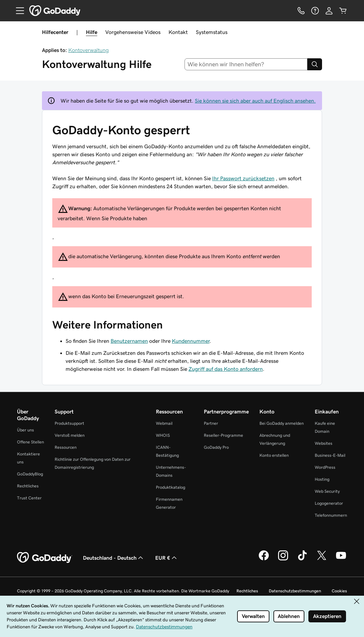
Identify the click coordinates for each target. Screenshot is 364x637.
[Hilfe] (315, 11)
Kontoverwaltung (89, 50)
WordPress (325, 467)
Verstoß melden (70, 435)
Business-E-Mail (330, 455)
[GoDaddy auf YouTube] (341, 559)
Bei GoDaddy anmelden (282, 423)
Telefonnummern (331, 515)
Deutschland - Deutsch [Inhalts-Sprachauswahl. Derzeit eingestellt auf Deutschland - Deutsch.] (114, 558)
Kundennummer (191, 341)
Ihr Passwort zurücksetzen (243, 178)
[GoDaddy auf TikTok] (302, 559)
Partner (211, 423)
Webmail (164, 423)
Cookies (339, 591)
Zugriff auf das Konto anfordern (226, 369)
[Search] (315, 64)
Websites (324, 443)
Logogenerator (329, 503)
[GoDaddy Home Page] (45, 558)
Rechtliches (28, 486)
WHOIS (163, 435)
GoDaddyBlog (30, 474)
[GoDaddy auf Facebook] (264, 559)
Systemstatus (212, 32)
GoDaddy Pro (216, 447)
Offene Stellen (30, 442)
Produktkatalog (171, 487)
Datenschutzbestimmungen (295, 591)
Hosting (322, 479)
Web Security (327, 491)
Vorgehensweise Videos (133, 32)
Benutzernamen (129, 341)
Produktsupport (69, 423)
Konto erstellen (274, 455)
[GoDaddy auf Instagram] (283, 559)
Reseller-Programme (223, 435)
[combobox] (246, 64)
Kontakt (178, 32)
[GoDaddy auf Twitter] (322, 559)
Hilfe (92, 32)
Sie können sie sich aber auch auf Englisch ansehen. (255, 101)
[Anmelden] (329, 11)
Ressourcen (66, 447)
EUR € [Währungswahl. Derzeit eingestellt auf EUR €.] (167, 558)
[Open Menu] (17, 11)
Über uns (25, 430)
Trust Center (29, 498)
